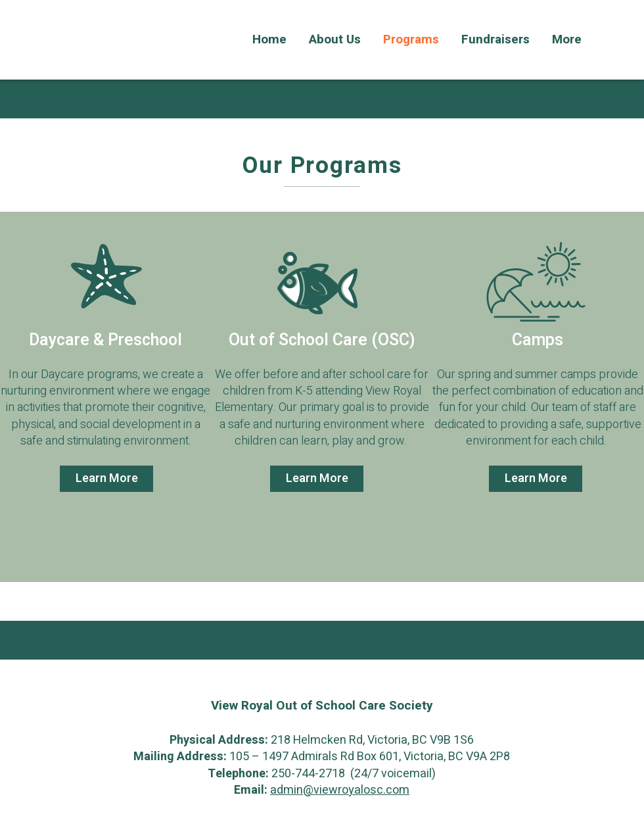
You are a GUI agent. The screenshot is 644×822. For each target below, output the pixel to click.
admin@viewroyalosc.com (340, 790)
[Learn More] (106, 479)
